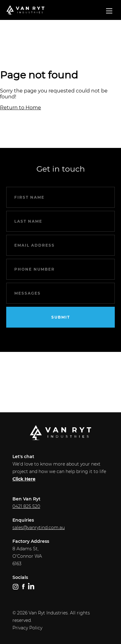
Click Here (24, 479)
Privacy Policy (27, 628)
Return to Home (21, 108)
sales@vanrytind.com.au (39, 528)
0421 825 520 (26, 506)
